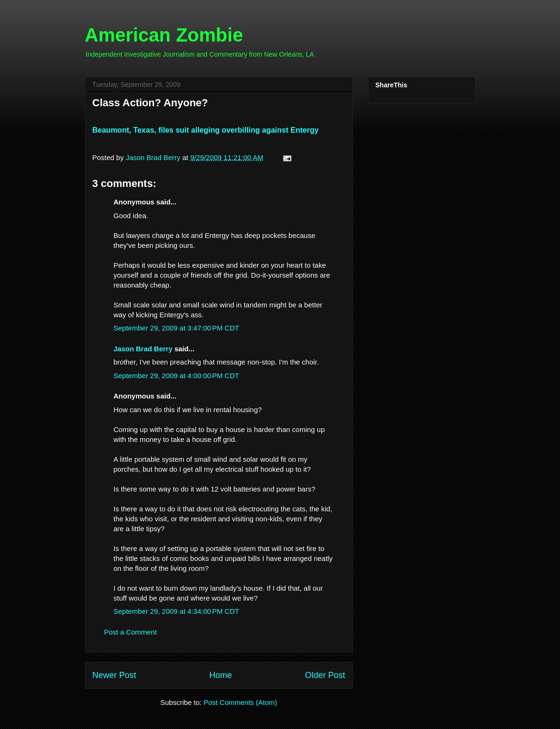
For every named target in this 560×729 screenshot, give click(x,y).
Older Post (325, 675)
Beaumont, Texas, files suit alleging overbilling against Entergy (206, 130)
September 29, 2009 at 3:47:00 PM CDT (176, 328)
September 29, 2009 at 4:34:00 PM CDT (176, 611)
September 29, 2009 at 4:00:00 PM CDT (176, 376)
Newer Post (114, 675)
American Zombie (164, 35)
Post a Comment (131, 632)
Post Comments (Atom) (240, 702)
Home (220, 675)
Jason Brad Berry (143, 349)
